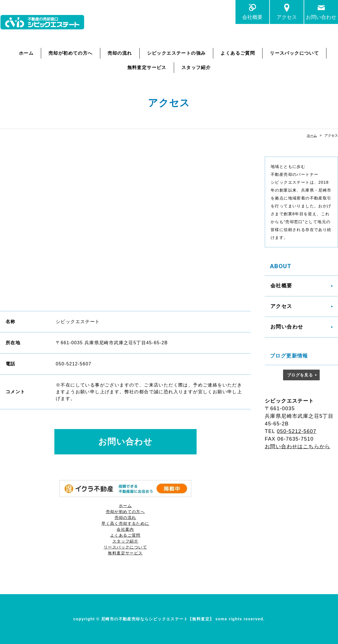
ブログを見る (300, 375)
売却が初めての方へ (71, 53)
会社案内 (125, 529)
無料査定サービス (147, 67)
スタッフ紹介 (196, 67)
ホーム (26, 53)
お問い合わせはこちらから (298, 447)
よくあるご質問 (238, 53)
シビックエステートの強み (176, 53)
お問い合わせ (321, 17)
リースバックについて (294, 53)
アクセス (287, 17)
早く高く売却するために (125, 523)
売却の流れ (120, 53)
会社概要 (252, 17)
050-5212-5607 (297, 431)
